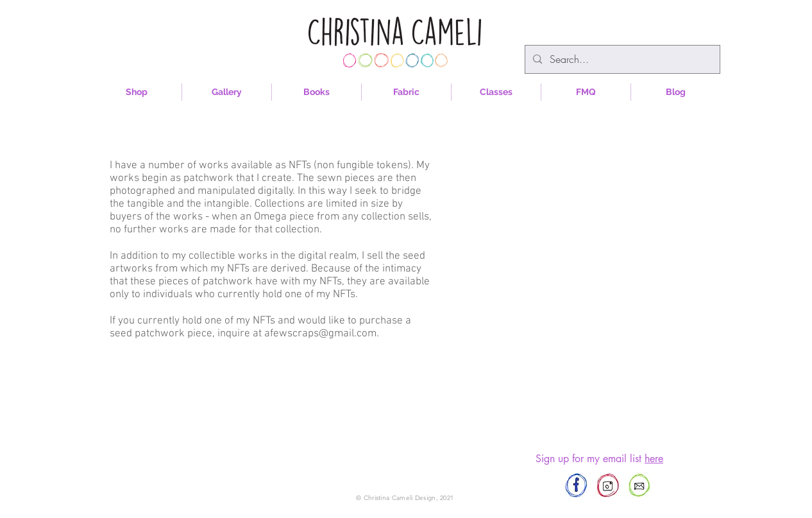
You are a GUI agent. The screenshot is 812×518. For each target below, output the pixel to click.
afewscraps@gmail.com (320, 334)
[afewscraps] (576, 486)
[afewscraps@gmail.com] (639, 486)
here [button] (654, 459)
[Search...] (621, 59)
